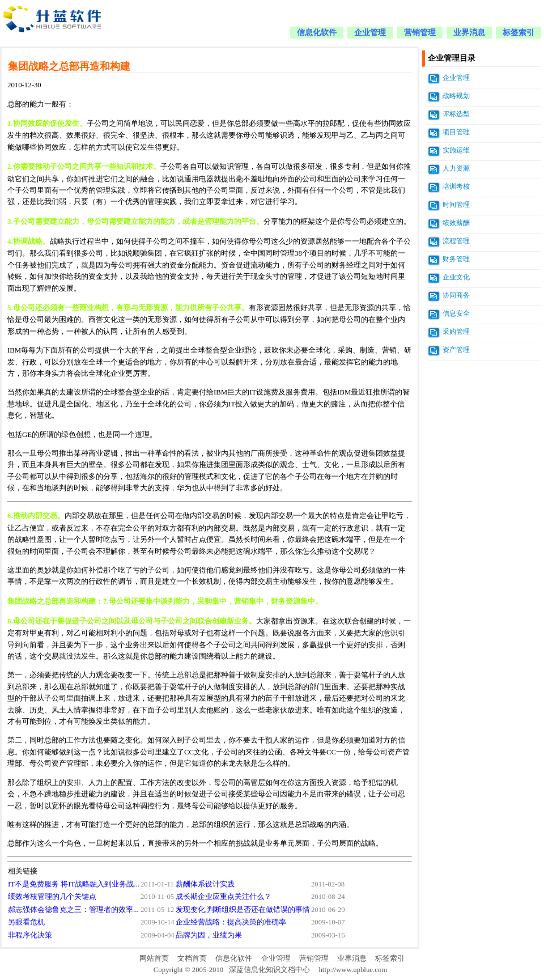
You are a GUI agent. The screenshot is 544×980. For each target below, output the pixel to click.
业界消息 (469, 33)
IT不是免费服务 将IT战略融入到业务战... (74, 884)
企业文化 (456, 277)
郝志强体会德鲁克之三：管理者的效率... (73, 910)
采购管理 (456, 332)
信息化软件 (317, 33)
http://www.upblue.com (353, 970)
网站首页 (154, 958)
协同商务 (456, 295)
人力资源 (456, 168)
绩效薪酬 (456, 223)
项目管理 (456, 132)
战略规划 (456, 96)
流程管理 (456, 241)
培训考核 (456, 186)
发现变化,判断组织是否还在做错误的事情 (243, 910)
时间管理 (456, 205)
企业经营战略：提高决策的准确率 (231, 922)
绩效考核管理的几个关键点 (52, 897)
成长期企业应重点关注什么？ (224, 897)
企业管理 (370, 33)
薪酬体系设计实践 (205, 884)
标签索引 (518, 33)
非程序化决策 (30, 935)
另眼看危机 (26, 922)
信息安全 (456, 313)
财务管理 (456, 259)
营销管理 (420, 33)
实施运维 (456, 150)
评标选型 (456, 114)
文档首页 (192, 958)
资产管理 (456, 350)
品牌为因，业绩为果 (209, 935)
